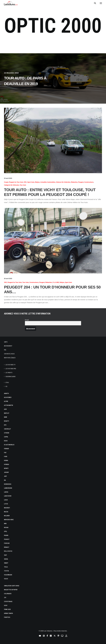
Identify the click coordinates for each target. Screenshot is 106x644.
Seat (6, 555)
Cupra (6, 437)
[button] (101, 3)
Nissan (6, 528)
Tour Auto (23, 185)
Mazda (6, 512)
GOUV (6, 605)
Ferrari (6, 449)
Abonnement (8, 346)
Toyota (6, 571)
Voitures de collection (63, 182)
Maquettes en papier (11, 590)
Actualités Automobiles (48, 182)
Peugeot (81, 182)
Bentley (7, 413)
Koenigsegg (8, 484)
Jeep (5, 476)
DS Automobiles (9, 445)
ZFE (5, 598)
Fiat (5, 453)
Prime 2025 (7, 609)
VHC (25, 182)
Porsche (7, 543)
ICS (6, 386)
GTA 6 (7, 383)
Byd (5, 425)
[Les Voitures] (11, 3)
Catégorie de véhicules (12, 185)
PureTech (7, 617)
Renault (7, 547)
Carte (6, 342)
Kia (5, 480)
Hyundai (7, 464)
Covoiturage (8, 602)
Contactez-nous (9, 354)
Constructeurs (89, 182)
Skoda (6, 559)
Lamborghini (8, 488)
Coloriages (8, 594)
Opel (6, 531)
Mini (5, 524)
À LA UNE (56, 282)
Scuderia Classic (10, 377)
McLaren (7, 516)
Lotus (6, 504)
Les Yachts (9, 373)
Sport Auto (31, 182)
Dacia (6, 441)
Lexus (6, 500)
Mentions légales (10, 358)
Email (27, 320)
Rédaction (74, 182)
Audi (5, 409)
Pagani (6, 535)
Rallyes (37, 182)
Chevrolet (7, 429)
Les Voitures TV (10, 365)
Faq (5, 350)
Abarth (6, 393)
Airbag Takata (8, 613)
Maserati (7, 508)
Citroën (7, 433)
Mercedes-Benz (9, 520)
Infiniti (6, 468)
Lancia (6, 492)
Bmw (6, 417)
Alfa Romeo (8, 397)
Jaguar (6, 472)
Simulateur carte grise (12, 586)
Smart (6, 563)
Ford (6, 457)
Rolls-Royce (8, 551)
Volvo (6, 579)
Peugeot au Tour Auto (16, 182)
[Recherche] (94, 3)
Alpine (6, 401)
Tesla (6, 567)
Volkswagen (8, 575)
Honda (6, 460)
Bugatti (7, 421)
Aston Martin (8, 405)
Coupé (6, 182)
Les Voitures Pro (11, 369)
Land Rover (8, 496)
